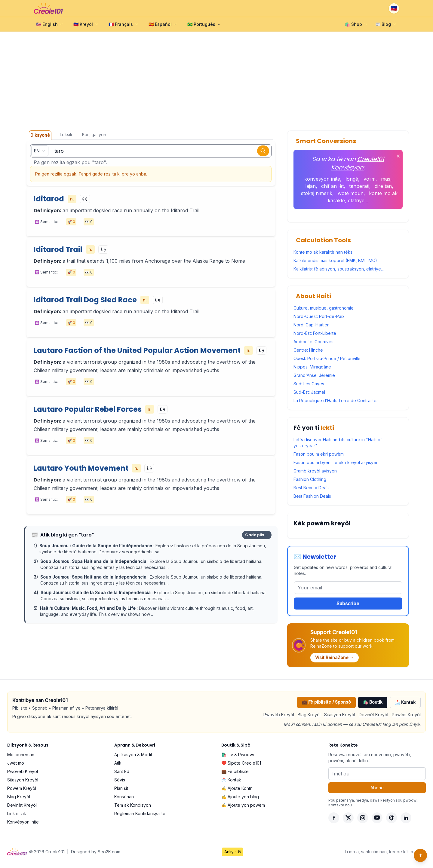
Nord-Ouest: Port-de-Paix (319, 316)
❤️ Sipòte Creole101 (241, 763)
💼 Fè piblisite (235, 771)
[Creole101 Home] (48, 8)
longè (352, 179)
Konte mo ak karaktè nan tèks (323, 252)
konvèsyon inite (322, 179)
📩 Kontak (405, 702)
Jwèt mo (16, 763)
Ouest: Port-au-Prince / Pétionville (327, 358)
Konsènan (124, 797)
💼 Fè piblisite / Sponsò (326, 702)
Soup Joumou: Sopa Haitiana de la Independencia (94, 561)
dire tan (383, 186)
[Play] (85, 199)
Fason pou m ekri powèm (319, 454)
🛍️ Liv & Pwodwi (238, 755)
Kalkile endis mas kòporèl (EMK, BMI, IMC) (335, 260)
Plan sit (121, 788)
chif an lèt (332, 186)
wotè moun (351, 193)
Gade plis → (257, 535)
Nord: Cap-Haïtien (312, 325)
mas (386, 179)
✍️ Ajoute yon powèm (243, 805)
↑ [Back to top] (421, 855)
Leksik (66, 134)
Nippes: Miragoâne (312, 367)
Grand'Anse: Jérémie (314, 375)
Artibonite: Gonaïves (313, 342)
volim (370, 179)
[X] (348, 818)
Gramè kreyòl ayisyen (315, 471)
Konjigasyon (94, 134)
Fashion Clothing (310, 479)
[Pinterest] (392, 818)
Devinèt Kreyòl (373, 715)
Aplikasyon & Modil (133, 755)
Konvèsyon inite (23, 822)
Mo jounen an (21, 755)
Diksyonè (40, 135)
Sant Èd (122, 771)
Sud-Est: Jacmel (309, 392)
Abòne (377, 788)
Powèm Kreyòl (406, 715)
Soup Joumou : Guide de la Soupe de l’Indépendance (96, 546)
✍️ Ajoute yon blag (240, 797)
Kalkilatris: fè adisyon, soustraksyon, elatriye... (339, 269)
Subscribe (348, 604)
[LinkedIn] (406, 818)
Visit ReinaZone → (335, 657)
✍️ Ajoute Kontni (237, 788)
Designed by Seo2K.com (96, 852)
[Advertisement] (216, 81)
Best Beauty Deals (312, 488)
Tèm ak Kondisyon (133, 805)
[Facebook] (334, 818)
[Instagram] (363, 818)
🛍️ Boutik (373, 702)
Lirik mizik (17, 813)
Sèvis (120, 780)
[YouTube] (377, 818)
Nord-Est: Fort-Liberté (315, 333)
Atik (118, 763)
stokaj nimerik (317, 193)
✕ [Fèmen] (398, 156)
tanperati (359, 186)
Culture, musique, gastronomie (324, 308)
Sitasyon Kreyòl (340, 715)
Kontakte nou (340, 805)
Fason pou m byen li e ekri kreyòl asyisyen (336, 462)
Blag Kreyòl (309, 715)
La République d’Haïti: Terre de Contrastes (336, 400)
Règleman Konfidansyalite (140, 813)
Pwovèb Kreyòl (279, 715)
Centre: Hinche (308, 350)
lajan (310, 186)
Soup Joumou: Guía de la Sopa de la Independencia (96, 593)
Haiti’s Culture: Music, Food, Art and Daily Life (88, 608)
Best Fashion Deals (312, 496)
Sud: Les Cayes (309, 384)
